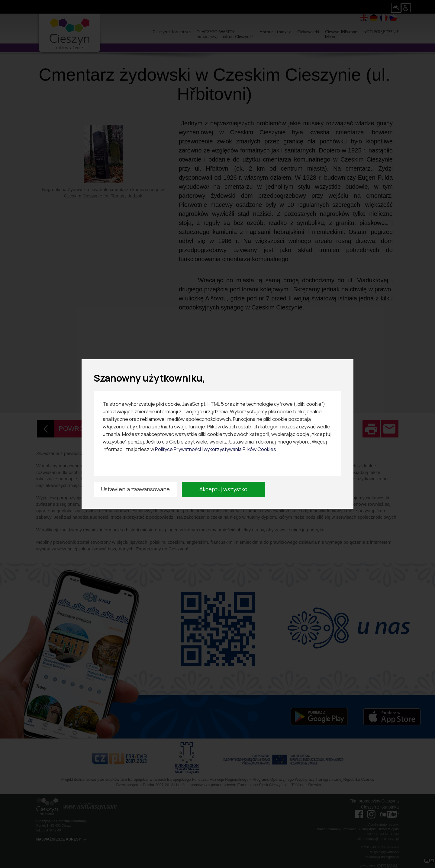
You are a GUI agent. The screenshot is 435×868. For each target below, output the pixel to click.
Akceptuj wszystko (223, 489)
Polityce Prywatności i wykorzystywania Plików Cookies (216, 449)
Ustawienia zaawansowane (135, 489)
